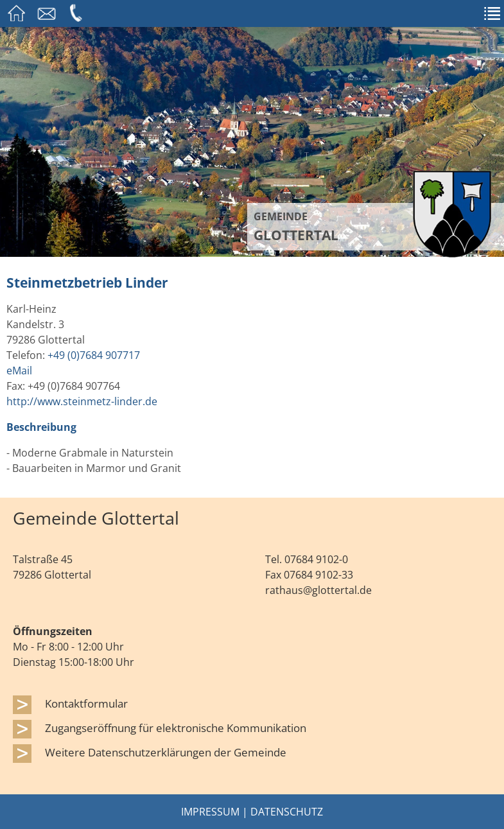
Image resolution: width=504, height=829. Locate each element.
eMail (19, 371)
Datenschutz (287, 812)
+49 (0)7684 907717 (94, 355)
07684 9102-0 (316, 559)
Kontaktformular (86, 703)
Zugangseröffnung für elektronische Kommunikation (176, 728)
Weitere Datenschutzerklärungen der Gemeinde (166, 752)
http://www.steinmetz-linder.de (82, 401)
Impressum (210, 812)
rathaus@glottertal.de (318, 590)
